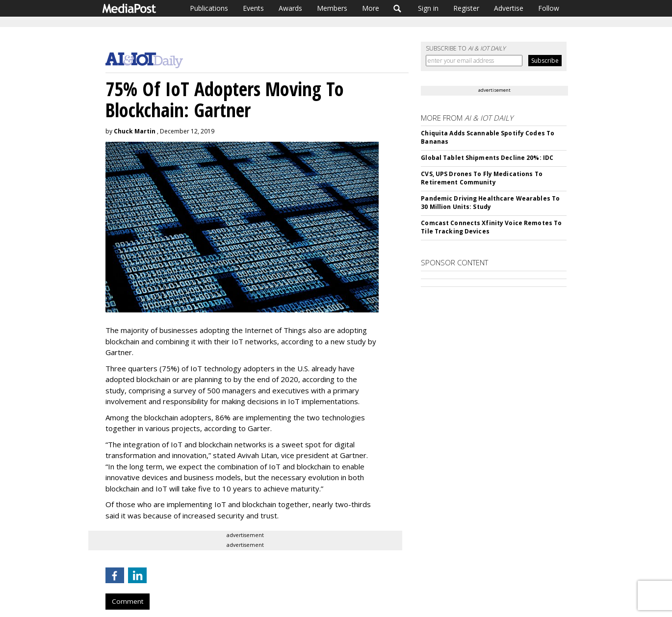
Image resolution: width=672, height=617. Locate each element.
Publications (209, 8)
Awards (290, 8)
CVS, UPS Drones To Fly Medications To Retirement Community (481, 178)
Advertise (509, 8)
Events (253, 8)
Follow (549, 8)
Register (466, 8)
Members (332, 8)
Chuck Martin (135, 131)
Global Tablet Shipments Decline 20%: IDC (487, 158)
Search (398, 8)
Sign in (428, 8)
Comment (128, 601)
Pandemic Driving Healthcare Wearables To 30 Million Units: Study (490, 203)
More (371, 8)
